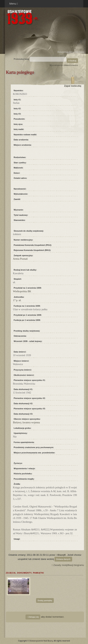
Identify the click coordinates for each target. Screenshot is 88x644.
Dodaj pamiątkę (45, 600)
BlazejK (62, 555)
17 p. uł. (17, 300)
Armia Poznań (20, 259)
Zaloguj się (33, 617)
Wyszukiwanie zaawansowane (64, 65)
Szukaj (73, 61)
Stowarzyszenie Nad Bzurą (41, 641)
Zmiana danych (63, 559)
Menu (14, 4)
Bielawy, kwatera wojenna (26, 423)
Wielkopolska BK (22, 291)
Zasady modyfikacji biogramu (68, 565)
